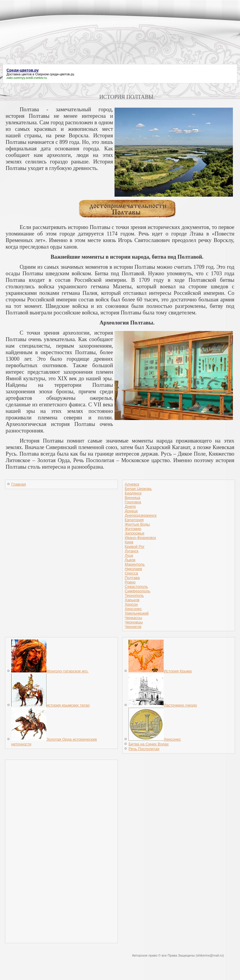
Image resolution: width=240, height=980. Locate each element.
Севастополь (136, 587)
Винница (132, 498)
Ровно (130, 582)
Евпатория (134, 520)
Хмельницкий (137, 613)
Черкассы (133, 618)
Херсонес (133, 609)
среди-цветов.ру (62, 74)
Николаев (133, 569)
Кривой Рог (135, 547)
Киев (129, 542)
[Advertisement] (120, 50)
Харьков (132, 600)
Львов (130, 560)
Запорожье (134, 533)
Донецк (131, 511)
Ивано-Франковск (140, 538)
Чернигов (133, 627)
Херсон (131, 604)
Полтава (132, 578)
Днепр (130, 506)
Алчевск (132, 484)
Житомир (133, 529)
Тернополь (134, 595)
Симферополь (137, 591)
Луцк (129, 555)
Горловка (133, 502)
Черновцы (134, 622)
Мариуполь (135, 564)
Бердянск (133, 493)
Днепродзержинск (141, 515)
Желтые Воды (137, 524)
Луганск (131, 551)
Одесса (131, 573)
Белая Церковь (138, 489)
